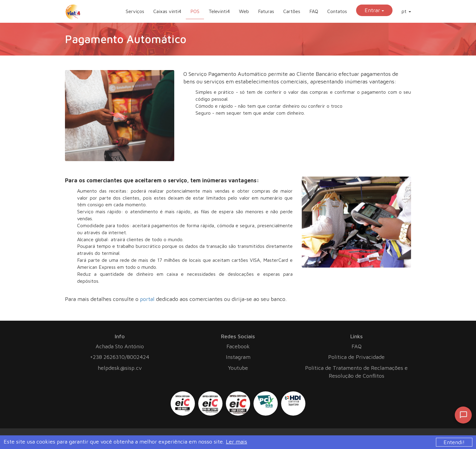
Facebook (238, 346)
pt (406, 11)
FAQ (314, 11)
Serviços (135, 11)
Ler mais (236, 442)
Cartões (292, 11)
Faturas (266, 11)
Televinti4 (219, 11)
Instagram (238, 357)
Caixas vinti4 (167, 11)
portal (147, 299)
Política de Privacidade (356, 357)
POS (195, 11)
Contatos (337, 11)
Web (244, 11)
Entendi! (454, 442)
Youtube (238, 368)
